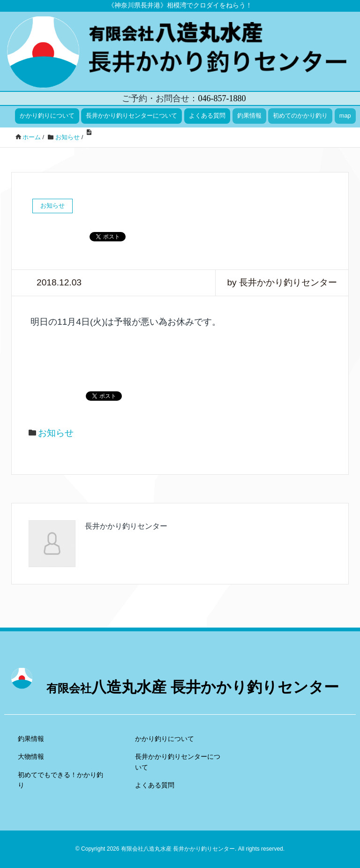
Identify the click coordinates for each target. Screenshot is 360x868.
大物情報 (31, 756)
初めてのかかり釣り (300, 116)
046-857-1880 (222, 98)
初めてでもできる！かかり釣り (60, 780)
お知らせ (56, 433)
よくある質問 (207, 116)
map (345, 116)
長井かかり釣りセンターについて (131, 116)
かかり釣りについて (47, 116)
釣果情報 (249, 116)
